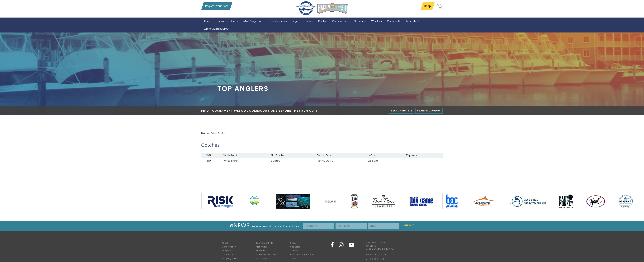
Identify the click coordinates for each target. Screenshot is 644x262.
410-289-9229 (381, 255)
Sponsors (295, 247)
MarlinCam (262, 247)
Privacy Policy (263, 258)
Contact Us (228, 255)
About (225, 243)
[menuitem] (208, 21)
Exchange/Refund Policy (303, 255)
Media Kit (261, 251)
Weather (226, 251)
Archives (295, 251)
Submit (409, 225)
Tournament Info (265, 243)
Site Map (295, 258)
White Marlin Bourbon (267, 255)
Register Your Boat (217, 6)
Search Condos (429, 111)
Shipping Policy (230, 258)
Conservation (229, 247)
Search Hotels (402, 111)
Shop (428, 6)
